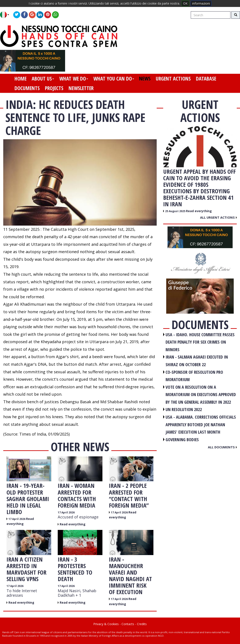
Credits (142, 624)
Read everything (73, 524)
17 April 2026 (17, 519)
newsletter (81, 88)
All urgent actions (218, 217)
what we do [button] (74, 79)
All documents (222, 447)
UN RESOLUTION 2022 (184, 409)
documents (27, 88)
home (21, 79)
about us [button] (43, 79)
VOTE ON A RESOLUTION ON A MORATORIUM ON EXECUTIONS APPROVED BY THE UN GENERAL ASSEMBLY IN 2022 (201, 395)
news (145, 79)
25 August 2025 (176, 211)
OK (185, 3)
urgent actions (173, 79)
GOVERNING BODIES (182, 440)
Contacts (128, 624)
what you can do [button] (114, 79)
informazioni (201, 3)
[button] (6, 15)
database (206, 79)
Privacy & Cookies (106, 624)
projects (54, 88)
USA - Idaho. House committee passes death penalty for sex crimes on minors (200, 342)
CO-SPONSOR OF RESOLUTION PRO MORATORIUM (194, 376)
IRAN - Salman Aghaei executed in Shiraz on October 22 (197, 361)
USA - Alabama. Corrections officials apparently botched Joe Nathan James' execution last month (201, 424)
